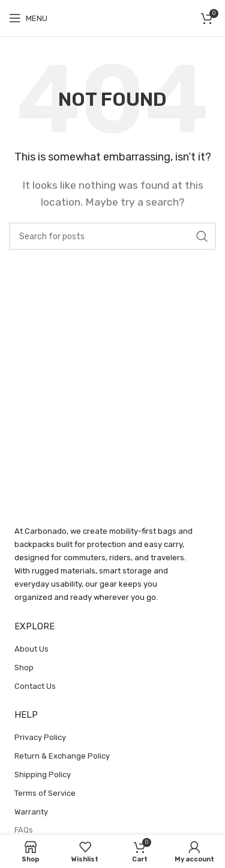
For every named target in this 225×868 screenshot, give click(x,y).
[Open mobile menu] (28, 18)
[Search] (112, 236)
